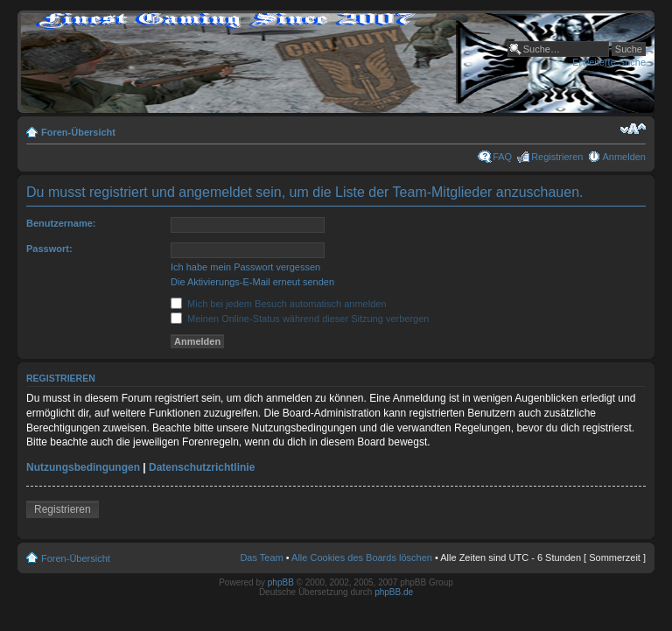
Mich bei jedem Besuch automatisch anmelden (279, 304)
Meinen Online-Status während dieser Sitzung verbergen (300, 319)
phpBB (281, 582)
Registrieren (557, 157)
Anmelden (624, 157)
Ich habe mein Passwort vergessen (245, 267)
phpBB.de (394, 592)
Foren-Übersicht (78, 132)
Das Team (261, 557)
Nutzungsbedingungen (83, 467)
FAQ (502, 157)
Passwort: (49, 249)
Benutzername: (61, 223)
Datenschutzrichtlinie (202, 467)
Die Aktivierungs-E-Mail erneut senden (252, 282)
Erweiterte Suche (609, 62)
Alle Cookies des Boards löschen (362, 557)
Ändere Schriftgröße (633, 129)
